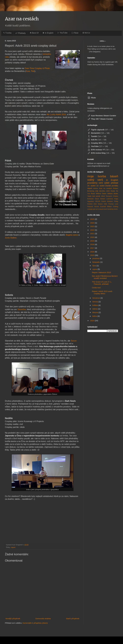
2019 (92, 241)
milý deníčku (100, 191)
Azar (28, 71)
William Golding (113, 207)
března (95, 312)
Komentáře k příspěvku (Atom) (35, 623)
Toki (33, 71)
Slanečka (22, 309)
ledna (95, 316)
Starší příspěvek (73, 619)
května (95, 305)
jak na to (96, 209)
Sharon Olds (102, 204)
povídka (115, 186)
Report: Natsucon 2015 (101, 272)
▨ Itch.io (86, 33)
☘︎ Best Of (34, 33)
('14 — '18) (97, 136)
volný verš (95, 180)
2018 (92, 244)
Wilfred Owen (101, 194)
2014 (92, 321)
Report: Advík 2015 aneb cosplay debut (102, 292)
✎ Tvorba (7, 33)
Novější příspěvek (13, 619)
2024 (92, 223)
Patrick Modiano (107, 201)
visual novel (103, 209)
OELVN (98, 201)
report (13, 547)
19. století (100, 186)
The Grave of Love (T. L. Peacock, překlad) (102, 283)
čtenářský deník (112, 209)
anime (96, 188)
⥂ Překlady (21, 33)
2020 (92, 237)
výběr (107, 183)
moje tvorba (97, 176)
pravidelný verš (95, 183)
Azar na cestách (22, 19)
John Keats (111, 191)
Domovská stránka (43, 619)
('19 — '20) (101, 150)
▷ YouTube (62, 33)
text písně (96, 196)
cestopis (90, 209)
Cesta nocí (96, 288)
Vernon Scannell (100, 207)
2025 (92, 219)
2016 (92, 252)
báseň (114, 176)
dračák (108, 186)
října (94, 266)
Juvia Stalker (11, 238)
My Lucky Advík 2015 (56, 114)
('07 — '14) (100, 130)
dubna (95, 309)
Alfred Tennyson (107, 196)
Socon (74, 341)
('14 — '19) (97, 140)
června (95, 302)
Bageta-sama (72, 235)
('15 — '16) (98, 133)
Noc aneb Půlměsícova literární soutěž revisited (105, 277)
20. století (91, 186)
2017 (92, 248)
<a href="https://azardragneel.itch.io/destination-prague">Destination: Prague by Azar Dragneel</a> (100, 78)
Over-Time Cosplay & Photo (37, 68)
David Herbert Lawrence (104, 199)
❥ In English (48, 33)
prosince (96, 258)
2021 (92, 234)
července (96, 298)
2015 (92, 255)
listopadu (96, 262)
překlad (114, 183)
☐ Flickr (75, 33)
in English (112, 180)
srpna (95, 269)
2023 (92, 226)
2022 (92, 230)
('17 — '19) (98, 146)
